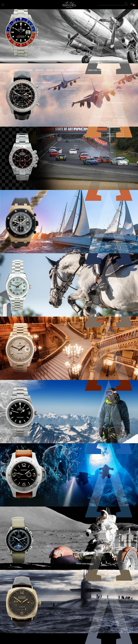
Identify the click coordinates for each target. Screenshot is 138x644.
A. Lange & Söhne (69, 92)
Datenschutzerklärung (116, 111)
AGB (122, 106)
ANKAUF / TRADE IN (76, 70)
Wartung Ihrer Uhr (20, 101)
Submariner (69, 109)
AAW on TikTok (119, 99)
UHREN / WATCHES (55, 70)
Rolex (69, 102)
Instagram (121, 95)
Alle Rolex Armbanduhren (23, 92)
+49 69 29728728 (118, 131)
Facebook (121, 92)
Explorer (69, 106)
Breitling (69, 97)
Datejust (69, 104)
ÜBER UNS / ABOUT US (98, 70)
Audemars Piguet (69, 95)
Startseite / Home (23, 70)
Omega (69, 99)
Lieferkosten (120, 108)
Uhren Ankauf (19, 104)
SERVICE (40, 70)
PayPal (16, 99)
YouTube (121, 97)
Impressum (120, 113)
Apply (126, 4)
